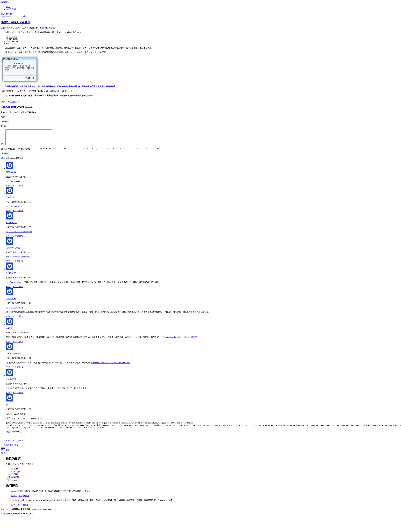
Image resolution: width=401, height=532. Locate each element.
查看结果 (15, 480)
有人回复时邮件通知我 (13, 161)
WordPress (46, 512)
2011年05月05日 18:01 (10, 28)
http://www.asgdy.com (15, 285)
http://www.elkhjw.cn (14, 310)
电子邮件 (6, 121)
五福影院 (10, 200)
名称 (4, 117)
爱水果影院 (11, 276)
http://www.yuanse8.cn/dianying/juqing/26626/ (178, 340)
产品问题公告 (14, 102)
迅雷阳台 (5, 2)
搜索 (25, 16)
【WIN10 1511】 (18, 503)
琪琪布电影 (11, 175)
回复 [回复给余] (21, 443)
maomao (14, 494)
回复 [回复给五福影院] (21, 214)
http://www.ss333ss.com (15, 184)
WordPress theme (10, 517)
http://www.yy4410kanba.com (18, 260)
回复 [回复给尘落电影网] (21, 319)
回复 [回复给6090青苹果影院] (21, 264)
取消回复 (29, 107)
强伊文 (45, 28)
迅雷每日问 (11, 9)
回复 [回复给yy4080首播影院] (21, 370)
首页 (8, 7)
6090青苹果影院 (13, 251)
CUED (30, 517)
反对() (16, 188)
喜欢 (16, 472)
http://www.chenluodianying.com (19, 235)
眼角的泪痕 (9, 107)
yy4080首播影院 (13, 356)
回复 (27, 499)
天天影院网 (11, 382)
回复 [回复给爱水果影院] (21, 290)
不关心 (17, 475)
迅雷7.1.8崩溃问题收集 (16, 22)
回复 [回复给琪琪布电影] (21, 188)
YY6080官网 (11, 226)
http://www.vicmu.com (15, 209)
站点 (3, 126)
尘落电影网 (11, 302)
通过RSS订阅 (7, 14)
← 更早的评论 (7, 448)
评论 (52, 28)
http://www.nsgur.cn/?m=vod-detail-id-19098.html (111, 366)
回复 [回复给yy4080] (21, 345)
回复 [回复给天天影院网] (21, 396)
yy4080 (9, 331)
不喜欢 (17, 477)
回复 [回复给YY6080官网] (21, 239)
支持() (9, 188)
